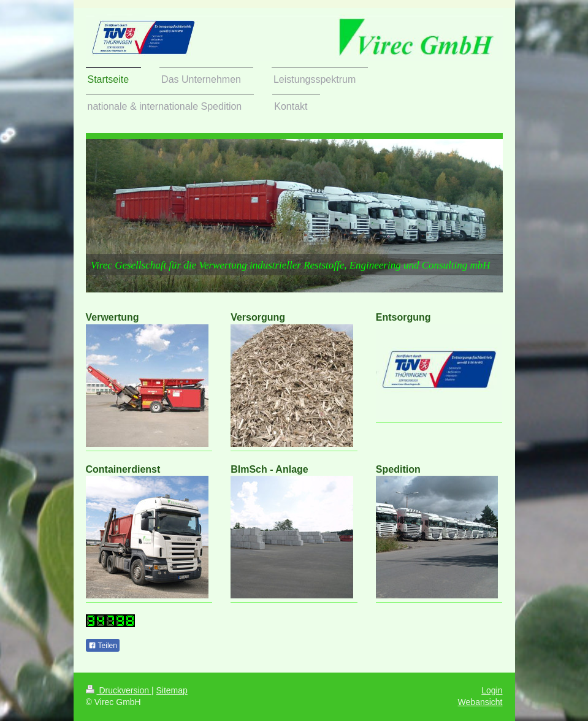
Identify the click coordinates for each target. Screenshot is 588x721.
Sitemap (172, 690)
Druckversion (119, 690)
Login (492, 690)
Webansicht (480, 702)
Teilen (103, 646)
